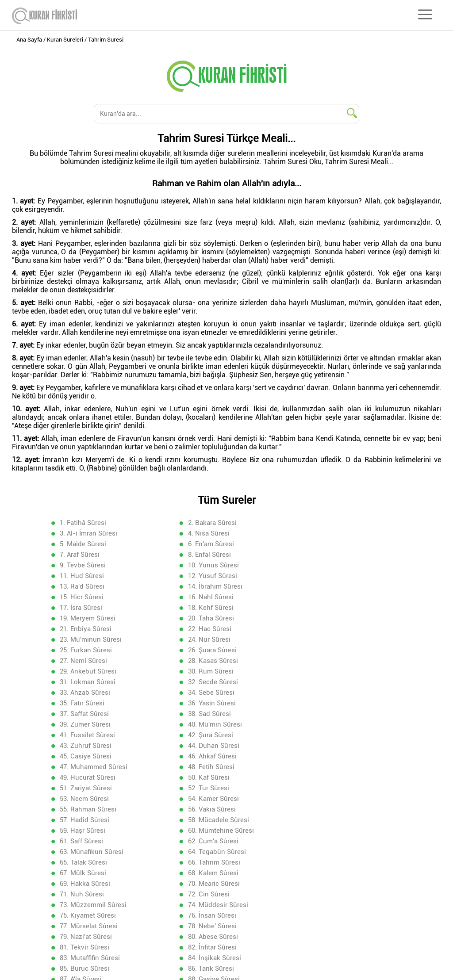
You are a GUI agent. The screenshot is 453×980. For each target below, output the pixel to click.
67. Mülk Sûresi (84, 756)
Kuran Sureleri (65, 40)
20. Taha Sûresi (211, 586)
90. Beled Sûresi (338, 830)
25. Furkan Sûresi (87, 607)
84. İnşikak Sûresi (341, 809)
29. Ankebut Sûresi (216, 618)
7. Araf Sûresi (81, 544)
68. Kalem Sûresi (213, 756)
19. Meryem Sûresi (88, 586)
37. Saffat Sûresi (85, 650)
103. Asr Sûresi (83, 883)
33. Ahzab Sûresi (339, 628)
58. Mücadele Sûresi (91, 724)
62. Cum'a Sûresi (213, 735)
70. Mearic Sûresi (86, 766)
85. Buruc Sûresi (85, 819)
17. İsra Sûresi (209, 575)
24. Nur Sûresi (335, 597)
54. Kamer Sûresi (340, 703)
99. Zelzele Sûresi (341, 862)
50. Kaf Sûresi (208, 692)
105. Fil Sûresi (335, 883)
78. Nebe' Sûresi (338, 788)
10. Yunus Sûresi (86, 554)
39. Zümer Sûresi (340, 650)
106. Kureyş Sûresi (89, 894)
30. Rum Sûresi (337, 618)
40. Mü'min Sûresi (88, 660)
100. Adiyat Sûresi (88, 873)
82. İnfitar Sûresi (85, 809)
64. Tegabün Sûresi (90, 745)
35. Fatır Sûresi (210, 639)
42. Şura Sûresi (337, 660)
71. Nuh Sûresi (210, 766)
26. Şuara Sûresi (212, 607)
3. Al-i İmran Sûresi (343, 522)
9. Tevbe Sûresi (337, 544)
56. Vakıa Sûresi (211, 713)
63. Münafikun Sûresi (346, 735)
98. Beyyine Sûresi (215, 862)
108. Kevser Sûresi (342, 894)
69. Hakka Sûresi (339, 756)
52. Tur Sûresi (81, 703)
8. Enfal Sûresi (209, 544)
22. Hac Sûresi (82, 597)
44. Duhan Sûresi (213, 671)
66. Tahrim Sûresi (340, 745)
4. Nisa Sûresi (81, 533)
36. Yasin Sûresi (338, 639)
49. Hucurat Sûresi (88, 692)
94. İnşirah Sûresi (87, 851)
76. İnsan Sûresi (85, 788)
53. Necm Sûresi (212, 703)
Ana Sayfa (29, 40)
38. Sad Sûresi (209, 650)
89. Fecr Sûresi (210, 830)
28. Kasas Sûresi (86, 618)
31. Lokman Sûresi (88, 628)
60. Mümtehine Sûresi (347, 724)
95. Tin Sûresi (208, 851)
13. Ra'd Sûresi (83, 565)
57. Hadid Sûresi (339, 713)
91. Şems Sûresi (85, 841)
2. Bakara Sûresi (212, 522)
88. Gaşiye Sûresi (86, 830)
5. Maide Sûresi (211, 533)
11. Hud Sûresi (210, 554)
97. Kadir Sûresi (84, 862)
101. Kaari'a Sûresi (215, 873)
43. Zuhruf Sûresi (86, 671)
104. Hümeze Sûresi (218, 883)
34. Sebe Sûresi (84, 639)
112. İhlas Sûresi (85, 915)
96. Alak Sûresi (336, 851)
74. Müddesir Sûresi (218, 777)
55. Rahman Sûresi (89, 713)
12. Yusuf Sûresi (339, 554)
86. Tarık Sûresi (211, 819)
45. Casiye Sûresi (340, 671)
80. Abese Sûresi (213, 798)
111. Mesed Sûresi (342, 904)
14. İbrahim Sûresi (215, 565)
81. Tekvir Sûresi (339, 798)
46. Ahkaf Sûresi (85, 681)
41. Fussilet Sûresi (215, 660)
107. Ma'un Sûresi (214, 894)
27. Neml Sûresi (338, 607)
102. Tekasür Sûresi (344, 873)
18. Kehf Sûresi (337, 575)
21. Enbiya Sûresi (340, 586)
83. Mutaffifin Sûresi (218, 809)
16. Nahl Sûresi (83, 575)
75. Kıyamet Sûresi (342, 777)
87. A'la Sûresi (335, 819)
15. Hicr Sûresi (336, 565)
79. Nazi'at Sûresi (87, 798)
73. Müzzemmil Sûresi (94, 777)
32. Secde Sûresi (213, 628)
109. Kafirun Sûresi (89, 904)
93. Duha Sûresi (338, 841)
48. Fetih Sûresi (337, 681)
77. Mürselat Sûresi (217, 788)
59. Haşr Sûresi (210, 724)
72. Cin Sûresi (335, 766)
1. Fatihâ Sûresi (84, 522)
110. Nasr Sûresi (212, 904)
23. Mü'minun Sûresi (219, 597)
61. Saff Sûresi (82, 735)
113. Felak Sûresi (213, 915)
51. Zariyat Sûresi (340, 692)
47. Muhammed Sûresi (221, 681)
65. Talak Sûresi (211, 745)
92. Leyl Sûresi (209, 841)
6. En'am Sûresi (337, 533)
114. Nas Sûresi (338, 915)
